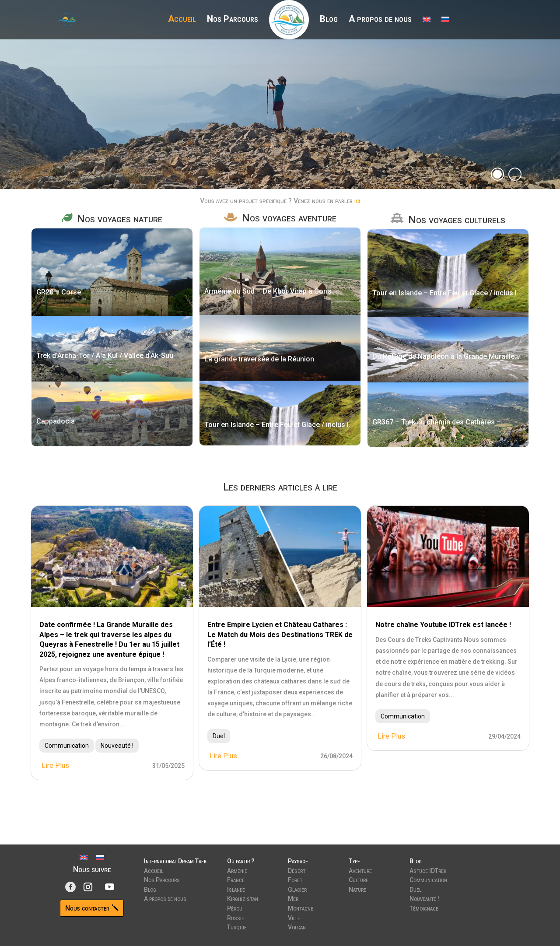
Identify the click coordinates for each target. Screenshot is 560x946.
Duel (219, 736)
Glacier (297, 889)
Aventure (360, 870)
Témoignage (424, 907)
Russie (236, 917)
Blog (329, 20)
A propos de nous (380, 20)
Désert (297, 870)
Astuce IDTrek (428, 870)
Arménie (237, 870)
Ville (294, 917)
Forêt (295, 879)
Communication (67, 746)
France (236, 879)
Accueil (182, 20)
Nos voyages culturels (457, 220)
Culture (359, 879)
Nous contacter (87, 908)
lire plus (55, 766)
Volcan (297, 926)
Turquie (237, 926)
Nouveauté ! (117, 746)
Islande (236, 889)
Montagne (301, 907)
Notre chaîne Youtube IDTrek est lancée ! (443, 625)
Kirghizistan (243, 898)
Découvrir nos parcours (141, 114)
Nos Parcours (233, 20)
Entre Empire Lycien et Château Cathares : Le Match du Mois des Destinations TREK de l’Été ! (280, 634)
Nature (357, 889)
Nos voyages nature (120, 219)
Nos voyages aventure (289, 218)
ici (357, 201)
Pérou (235, 907)
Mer (293, 898)
